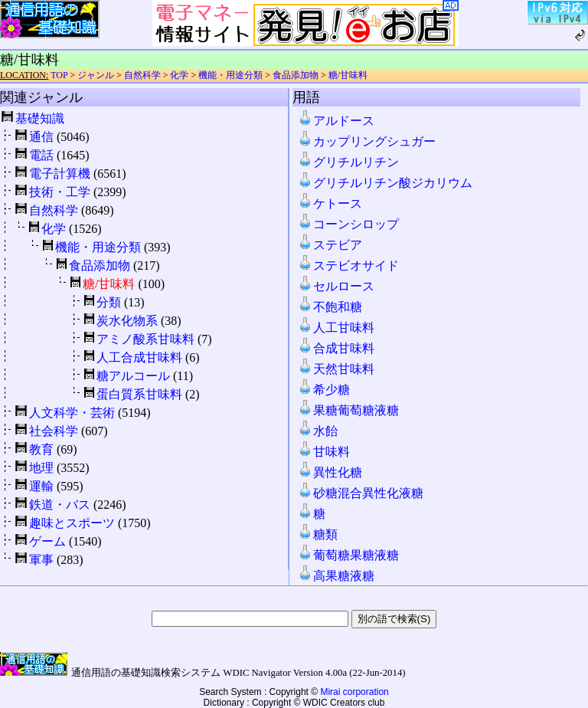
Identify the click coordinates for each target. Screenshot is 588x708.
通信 (41, 137)
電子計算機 (60, 174)
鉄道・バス (60, 505)
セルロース (336, 286)
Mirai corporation (354, 692)
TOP (59, 75)
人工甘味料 (336, 328)
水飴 (318, 431)
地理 (41, 468)
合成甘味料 (336, 348)
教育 (41, 449)
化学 (179, 75)
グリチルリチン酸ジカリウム (385, 183)
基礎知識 (40, 118)
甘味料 (324, 452)
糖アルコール (133, 376)
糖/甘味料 (348, 75)
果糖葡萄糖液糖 (348, 410)
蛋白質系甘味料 (139, 394)
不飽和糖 (330, 307)
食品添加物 (296, 75)
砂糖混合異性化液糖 (361, 493)
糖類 (318, 534)
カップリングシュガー (367, 141)
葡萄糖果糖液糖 (348, 555)
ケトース (330, 203)
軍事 (41, 560)
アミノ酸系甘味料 (145, 339)
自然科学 (142, 75)
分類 (109, 302)
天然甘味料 (336, 369)
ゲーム (47, 541)
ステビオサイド (348, 265)
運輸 (41, 486)
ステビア (330, 245)
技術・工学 (60, 192)
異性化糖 (330, 472)
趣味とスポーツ (72, 523)
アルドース (336, 121)
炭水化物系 (127, 321)
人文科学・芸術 (72, 413)
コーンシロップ (348, 224)
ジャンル (96, 75)
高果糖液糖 (336, 576)
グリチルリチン (348, 162)
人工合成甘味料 (139, 357)
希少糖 (324, 390)
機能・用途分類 (230, 75)
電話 (41, 155)
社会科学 (54, 431)
